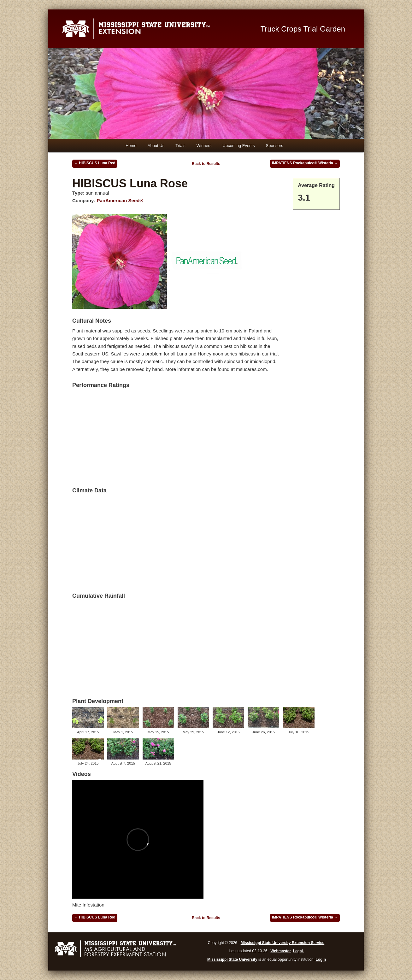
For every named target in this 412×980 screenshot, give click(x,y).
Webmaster (280, 951)
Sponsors (275, 146)
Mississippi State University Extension (154, 29)
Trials (180, 146)
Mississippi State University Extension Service (283, 943)
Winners (204, 146)
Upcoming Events (239, 146)
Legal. (299, 951)
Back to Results (206, 164)
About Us (156, 146)
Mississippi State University (232, 959)
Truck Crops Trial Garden (303, 29)
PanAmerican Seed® (120, 200)
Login (321, 959)
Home (131, 146)
